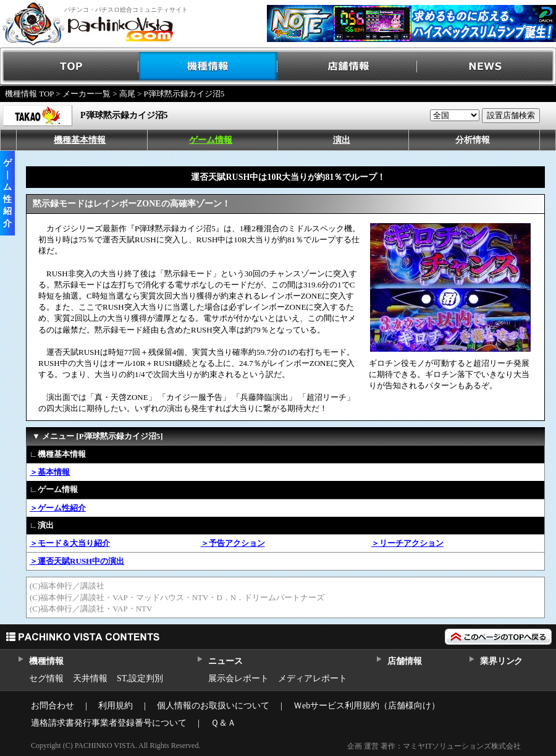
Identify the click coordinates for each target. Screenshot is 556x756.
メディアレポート (313, 678)
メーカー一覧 (86, 94)
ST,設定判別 (140, 678)
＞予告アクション (233, 543)
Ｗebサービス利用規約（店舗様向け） (367, 706)
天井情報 (90, 678)
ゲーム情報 (211, 140)
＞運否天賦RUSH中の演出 (77, 561)
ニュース (225, 661)
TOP (69, 66)
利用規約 (116, 706)
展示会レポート (238, 678)
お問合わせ (53, 706)
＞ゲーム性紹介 (58, 508)
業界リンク (501, 661)
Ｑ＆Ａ (223, 723)
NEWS (486, 66)
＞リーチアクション (407, 543)
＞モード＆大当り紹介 (70, 543)
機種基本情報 (80, 140)
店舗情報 (347, 66)
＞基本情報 (50, 472)
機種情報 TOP (29, 94)
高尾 (127, 94)
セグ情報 (46, 678)
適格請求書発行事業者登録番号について (109, 723)
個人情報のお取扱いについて (213, 706)
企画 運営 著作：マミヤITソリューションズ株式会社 (434, 746)
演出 (342, 140)
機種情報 (208, 66)
